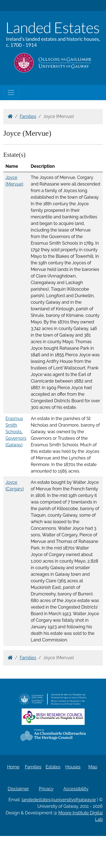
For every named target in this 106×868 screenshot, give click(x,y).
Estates (53, 767)
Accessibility (76, 789)
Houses (73, 767)
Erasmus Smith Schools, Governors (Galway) (16, 432)
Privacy (46, 789)
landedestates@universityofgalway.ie (59, 800)
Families (28, 116)
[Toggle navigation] (11, 92)
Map (93, 767)
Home (13, 767)
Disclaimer (18, 789)
